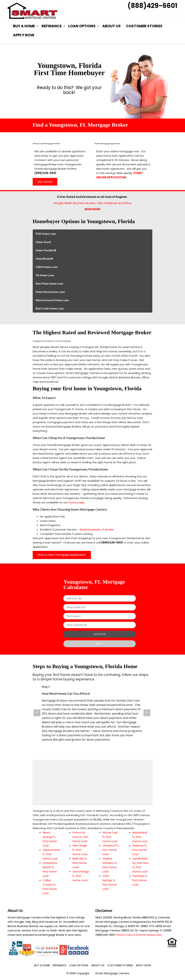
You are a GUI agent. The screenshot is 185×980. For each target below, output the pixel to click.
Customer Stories (144, 26)
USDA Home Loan (47, 267)
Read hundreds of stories (97, 529)
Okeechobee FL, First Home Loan (51, 854)
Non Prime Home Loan (49, 283)
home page (76, 502)
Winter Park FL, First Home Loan (110, 837)
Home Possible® (46, 250)
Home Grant (43, 242)
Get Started (45, 182)
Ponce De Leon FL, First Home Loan (80, 837)
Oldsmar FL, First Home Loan (140, 850)
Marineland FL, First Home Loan (140, 837)
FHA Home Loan (46, 234)
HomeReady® (44, 259)
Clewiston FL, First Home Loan (111, 850)
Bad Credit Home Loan (50, 308)
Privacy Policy (124, 935)
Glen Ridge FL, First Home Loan (80, 850)
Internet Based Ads (149, 935)
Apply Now (24, 35)
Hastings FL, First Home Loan (140, 880)
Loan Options (82, 26)
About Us (111, 26)
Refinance (52, 26)
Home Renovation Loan (50, 292)
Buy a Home (24, 26)
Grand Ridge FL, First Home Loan (81, 876)
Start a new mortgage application (62, 555)
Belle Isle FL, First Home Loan (80, 863)
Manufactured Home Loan (52, 300)
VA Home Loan (45, 275)
